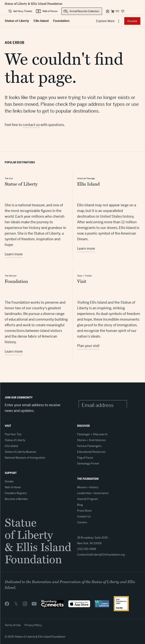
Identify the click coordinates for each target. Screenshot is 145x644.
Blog (80, 505)
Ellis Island (41, 21)
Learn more (14, 254)
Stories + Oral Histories (91, 440)
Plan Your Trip (13, 434)
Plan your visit (88, 346)
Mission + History (88, 487)
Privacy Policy (33, 625)
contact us (31, 125)
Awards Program (88, 499)
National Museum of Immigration (25, 458)
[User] (108, 11)
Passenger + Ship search (92, 434)
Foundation (61, 21)
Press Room (84, 511)
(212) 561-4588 (87, 549)
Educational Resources (91, 452)
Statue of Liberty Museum (20, 452)
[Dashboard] (122, 11)
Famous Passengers (89, 446)
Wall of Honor (50, 11)
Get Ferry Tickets (23, 11)
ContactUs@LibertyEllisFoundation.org (101, 555)
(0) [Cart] (117, 11)
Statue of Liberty (17, 21)
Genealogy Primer (88, 464)
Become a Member (16, 499)
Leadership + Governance (93, 493)
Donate (132, 21)
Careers (82, 522)
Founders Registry (16, 493)
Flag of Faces (85, 458)
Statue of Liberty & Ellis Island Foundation (33, 4)
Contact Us (84, 517)
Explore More (106, 21)
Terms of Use (13, 625)
